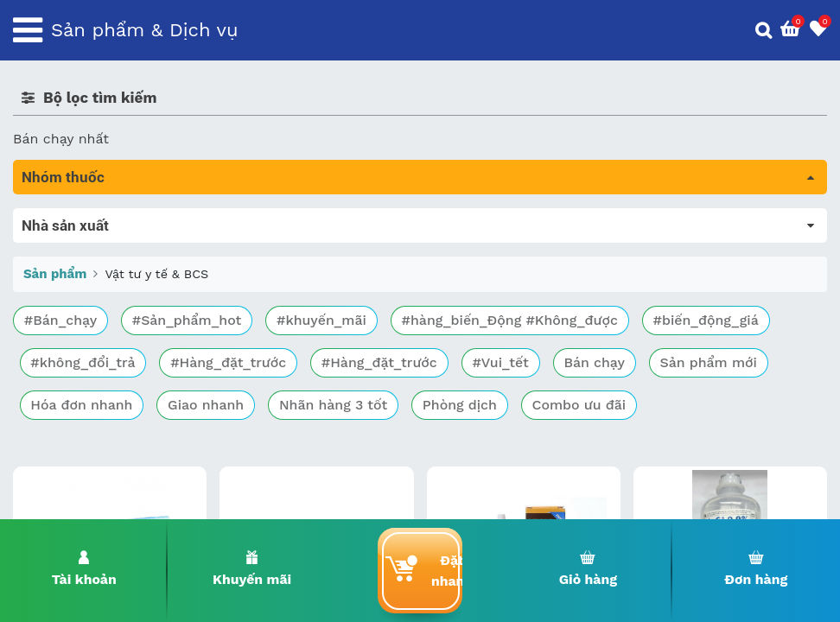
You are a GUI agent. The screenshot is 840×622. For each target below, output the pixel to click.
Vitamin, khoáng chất (84, 460)
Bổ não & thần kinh (77, 291)
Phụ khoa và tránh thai (89, 363)
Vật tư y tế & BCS (79, 436)
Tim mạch (47, 339)
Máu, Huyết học (66, 242)
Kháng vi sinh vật (70, 387)
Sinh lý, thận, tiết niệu (87, 315)
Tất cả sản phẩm (69, 218)
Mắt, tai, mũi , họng (78, 412)
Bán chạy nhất (61, 139)
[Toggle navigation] (28, 30)
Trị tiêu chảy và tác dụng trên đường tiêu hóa (165, 267)
